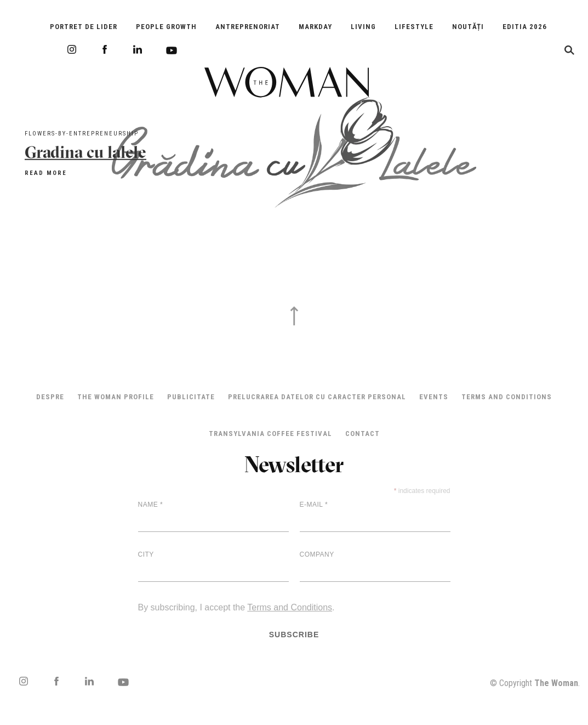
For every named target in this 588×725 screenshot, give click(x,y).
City (146, 554)
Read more (46, 172)
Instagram (72, 49)
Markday (315, 27)
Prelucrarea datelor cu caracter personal (317, 397)
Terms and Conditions (507, 397)
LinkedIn (138, 49)
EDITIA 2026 (525, 27)
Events (434, 397)
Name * (151, 505)
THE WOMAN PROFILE (116, 397)
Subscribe (294, 635)
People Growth (166, 27)
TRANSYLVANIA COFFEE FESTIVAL (270, 434)
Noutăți (468, 27)
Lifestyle (414, 27)
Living (363, 27)
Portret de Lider (84, 27)
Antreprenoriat (248, 27)
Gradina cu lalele (85, 152)
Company (317, 554)
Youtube (172, 50)
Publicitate (191, 397)
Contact (362, 434)
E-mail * (314, 505)
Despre (50, 397)
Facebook (105, 49)
